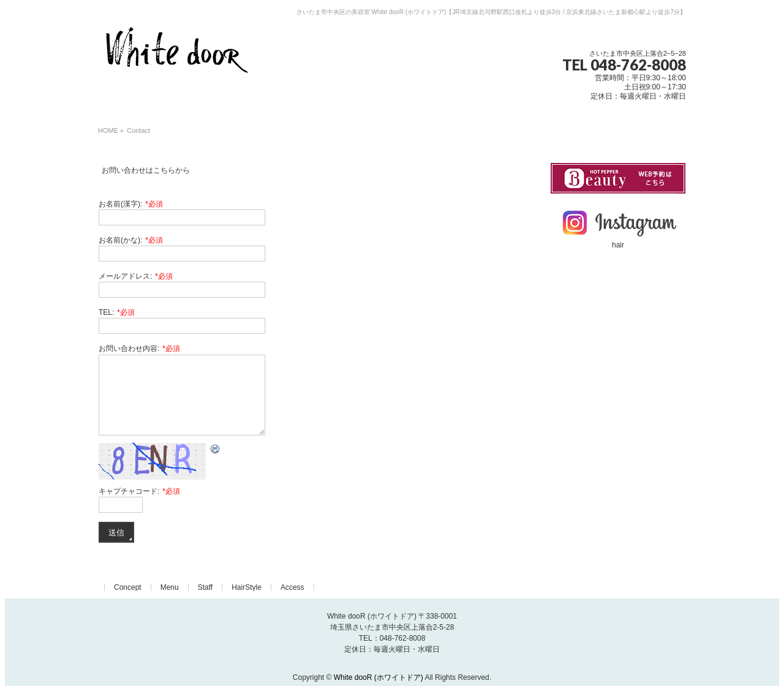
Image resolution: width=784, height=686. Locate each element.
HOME (108, 130)
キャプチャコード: (139, 491)
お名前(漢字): (131, 204)
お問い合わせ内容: (139, 349)
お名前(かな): (131, 240)
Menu (170, 587)
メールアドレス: (136, 276)
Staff (205, 587)
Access (292, 587)
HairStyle (247, 587)
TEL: (117, 312)
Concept (128, 587)
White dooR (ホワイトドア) (379, 677)
